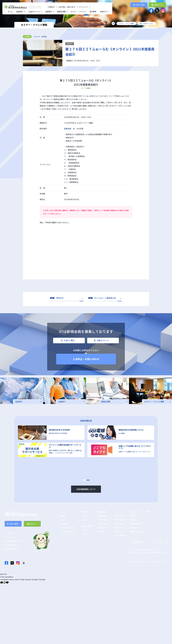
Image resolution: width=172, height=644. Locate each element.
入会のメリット (34, 11)
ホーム (10, 11)
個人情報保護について (13, 549)
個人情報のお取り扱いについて (16, 541)
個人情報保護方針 (11, 545)
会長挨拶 (64, 520)
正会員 (85, 516)
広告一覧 (159, 542)
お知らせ (103, 11)
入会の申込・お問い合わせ (67, 7)
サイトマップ (83, 7)
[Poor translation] (6, 582)
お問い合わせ (135, 528)
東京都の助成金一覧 (69, 531)
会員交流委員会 (120, 524)
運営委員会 (102, 516)
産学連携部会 (104, 520)
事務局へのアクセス (138, 531)
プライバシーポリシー (139, 552)
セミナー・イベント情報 (140, 512)
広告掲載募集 (138, 542)
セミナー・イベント (78, 11)
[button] (84, 480)
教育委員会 (102, 531)
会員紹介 (49, 11)
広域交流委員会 (120, 535)
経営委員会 (118, 516)
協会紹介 (20, 11)
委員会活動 (61, 11)
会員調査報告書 (136, 524)
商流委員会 (118, 528)
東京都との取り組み (68, 528)
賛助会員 (86, 520)
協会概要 (64, 524)
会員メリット (87, 530)
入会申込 (86, 534)
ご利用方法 (51, 7)
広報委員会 (102, 528)
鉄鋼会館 (68, 129)
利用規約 (152, 552)
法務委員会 (118, 531)
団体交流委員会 (104, 524)
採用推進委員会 (120, 520)
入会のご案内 (86, 526)
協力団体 (93, 11)
